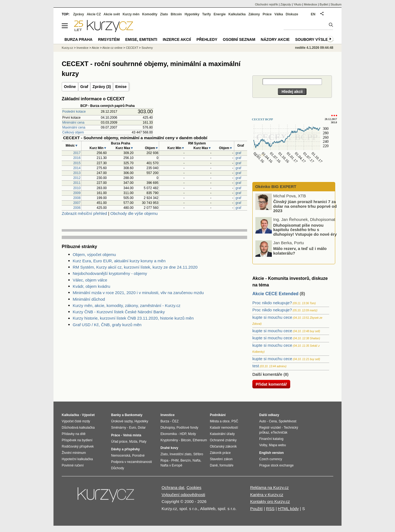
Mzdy (192, 434)
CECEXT (132, 48)
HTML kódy (288, 509)
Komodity (150, 14)
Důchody (118, 468)
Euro (132, 428)
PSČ (235, 421)
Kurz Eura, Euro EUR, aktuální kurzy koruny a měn (119, 261)
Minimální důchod (89, 299)
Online (70, 87)
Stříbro (198, 454)
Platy (143, 442)
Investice (82, 48)
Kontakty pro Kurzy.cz (270, 501)
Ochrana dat (173, 487)
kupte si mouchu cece (272, 317)
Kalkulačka (237, 14)
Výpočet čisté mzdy (76, 421)
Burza (165, 421)
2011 (77, 183)
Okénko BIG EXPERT (275, 187)
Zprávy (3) (102, 87)
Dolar (142, 428)
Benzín (186, 460)
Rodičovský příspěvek (78, 446)
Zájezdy (286, 4)
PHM (175, 460)
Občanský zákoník (223, 446)
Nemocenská (121, 456)
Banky (116, 415)
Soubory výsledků (316, 39)
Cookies (194, 487)
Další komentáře (267, 374)
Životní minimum (74, 453)
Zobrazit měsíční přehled (84, 213)
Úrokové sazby (122, 421)
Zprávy (79, 14)
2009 (77, 193)
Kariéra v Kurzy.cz (267, 495)
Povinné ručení (73, 465)
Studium (336, 4)
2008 (77, 198)
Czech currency (271, 459)
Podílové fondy (187, 428)
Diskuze (292, 14)
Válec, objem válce (90, 280)
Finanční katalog (271, 439)
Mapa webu (277, 445)
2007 (77, 203)
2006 (77, 208)
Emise (121, 87)
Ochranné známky (223, 440)
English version (271, 453)
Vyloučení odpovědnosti (183, 495)
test (256, 366)
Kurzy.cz (67, 48)
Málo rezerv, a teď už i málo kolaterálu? (300, 251)
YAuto (297, 4)
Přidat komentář (271, 384)
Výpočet (88, 415)
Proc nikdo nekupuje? (272, 303)
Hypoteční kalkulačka (77, 459)
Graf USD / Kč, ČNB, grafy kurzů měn (107, 325)
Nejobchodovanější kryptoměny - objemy (110, 273)
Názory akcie (275, 39)
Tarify (207, 14)
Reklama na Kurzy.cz (270, 487)
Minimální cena (73, 123)
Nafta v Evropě (171, 465)
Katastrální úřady (222, 434)
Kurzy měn (131, 14)
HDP (183, 434)
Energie (220, 14)
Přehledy (207, 39)
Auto (263, 421)
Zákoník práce (220, 453)
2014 (77, 168)
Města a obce (220, 421)
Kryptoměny (169, 440)
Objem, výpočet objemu (94, 254)
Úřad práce (119, 442)
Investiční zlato (180, 454)
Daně (214, 465)
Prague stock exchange (276, 465)
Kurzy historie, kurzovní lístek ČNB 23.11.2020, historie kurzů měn (133, 318)
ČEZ (175, 421)
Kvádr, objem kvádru (91, 286)
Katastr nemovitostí (224, 428)
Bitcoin (176, 14)
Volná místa (132, 435)
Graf (84, 87)
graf (239, 153)
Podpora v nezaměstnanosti (132, 462)
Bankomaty (133, 415)
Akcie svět (112, 14)
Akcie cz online (112, 48)
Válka (279, 14)
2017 (77, 153)
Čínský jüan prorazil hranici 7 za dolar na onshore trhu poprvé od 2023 (305, 206)
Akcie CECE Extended (275, 294)
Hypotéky (192, 14)
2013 (77, 173)
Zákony (254, 14)
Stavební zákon (221, 459)
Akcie (95, 48)
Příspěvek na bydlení (77, 440)
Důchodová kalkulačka (78, 428)
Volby (263, 445)
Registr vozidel (270, 428)
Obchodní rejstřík (267, 4)
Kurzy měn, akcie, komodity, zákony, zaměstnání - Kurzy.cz (127, 305)
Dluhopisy (168, 428)
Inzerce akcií (177, 39)
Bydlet (324, 4)
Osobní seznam (239, 39)
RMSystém (109, 39)
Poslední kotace (74, 112)
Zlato (164, 14)
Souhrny (147, 48)
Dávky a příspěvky (125, 449)
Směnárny (119, 428)
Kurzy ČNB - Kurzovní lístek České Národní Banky (119, 312)
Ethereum (200, 440)
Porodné (138, 456)
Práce (267, 14)
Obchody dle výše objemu (134, 213)
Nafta (197, 460)
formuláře (226, 465)
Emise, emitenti (141, 39)
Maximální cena (74, 127)
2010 (77, 188)
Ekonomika (169, 434)
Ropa (164, 460)
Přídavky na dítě (74, 434)
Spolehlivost (288, 421)
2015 (77, 163)
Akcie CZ (94, 14)
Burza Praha (78, 39)
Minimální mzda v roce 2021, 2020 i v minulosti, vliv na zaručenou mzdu (138, 293)
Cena (273, 421)
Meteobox (311, 4)
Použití (256, 509)
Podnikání (218, 415)
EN (313, 14)
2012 (77, 178)
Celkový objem (73, 132)
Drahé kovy (169, 448)
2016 (77, 158)
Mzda (133, 442)
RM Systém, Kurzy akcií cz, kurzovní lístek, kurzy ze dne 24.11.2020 (135, 267)
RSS (270, 509)
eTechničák (279, 433)
